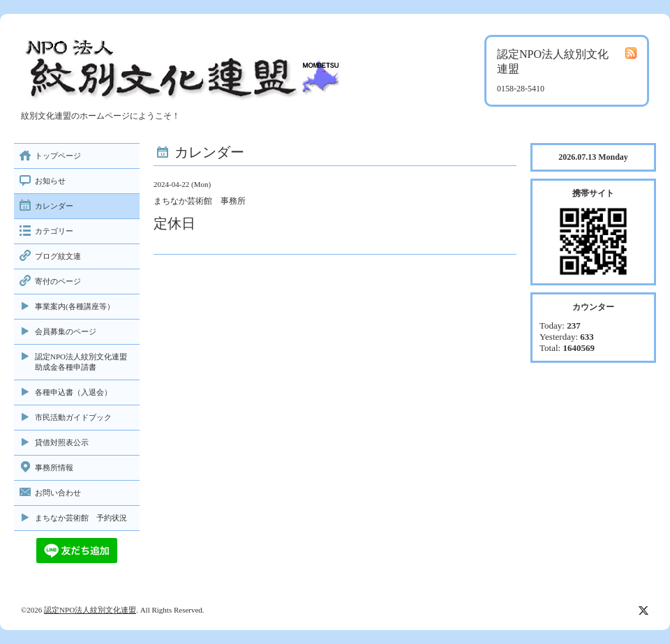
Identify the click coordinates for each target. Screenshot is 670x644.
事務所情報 (54, 467)
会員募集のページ (66, 331)
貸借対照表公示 (62, 442)
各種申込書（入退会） (73, 392)
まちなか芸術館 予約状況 (81, 518)
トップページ (58, 156)
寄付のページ (58, 281)
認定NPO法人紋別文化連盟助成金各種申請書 (81, 362)
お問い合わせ (58, 493)
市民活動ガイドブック (73, 417)
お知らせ (50, 181)
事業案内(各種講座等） (75, 306)
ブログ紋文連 (58, 256)
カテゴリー (54, 231)
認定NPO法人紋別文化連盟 (90, 610)
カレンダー (54, 206)
